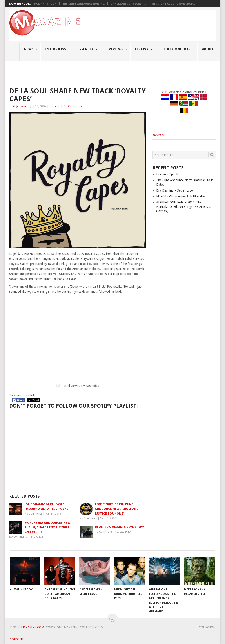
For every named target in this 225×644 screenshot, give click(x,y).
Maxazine (158, 135)
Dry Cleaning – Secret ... (128, 4)
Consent (17, 639)
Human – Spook (45, 4)
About (208, 49)
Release (55, 106)
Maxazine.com (33, 627)
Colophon (207, 627)
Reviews (116, 49)
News (29, 49)
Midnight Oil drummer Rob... (173, 4)
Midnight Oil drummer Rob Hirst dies (181, 196)
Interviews (56, 49)
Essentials (87, 49)
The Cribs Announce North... (83, 4)
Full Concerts (177, 49)
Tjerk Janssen (18, 106)
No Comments (73, 106)
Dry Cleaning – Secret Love (174, 190)
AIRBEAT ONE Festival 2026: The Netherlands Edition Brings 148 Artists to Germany (184, 207)
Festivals (144, 49)
